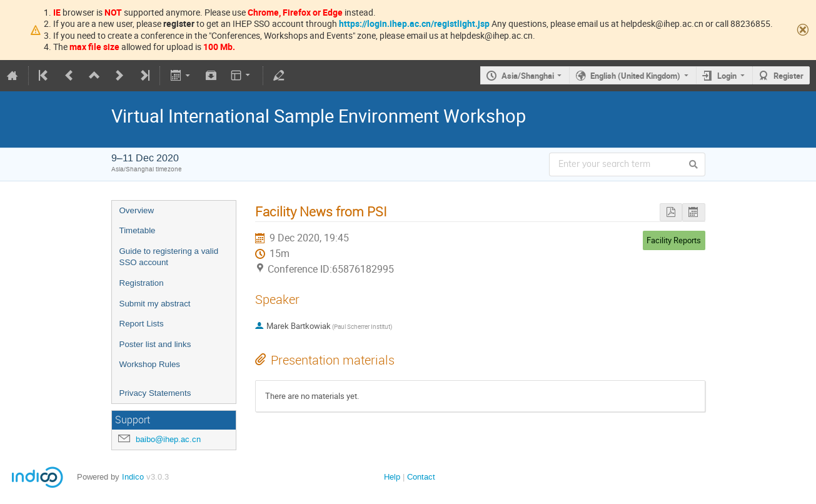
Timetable (138, 230)
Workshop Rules (150, 364)
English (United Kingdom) (635, 76)
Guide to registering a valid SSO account (169, 257)
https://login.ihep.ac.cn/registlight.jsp (414, 23)
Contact (421, 477)
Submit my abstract (155, 304)
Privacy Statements (155, 393)
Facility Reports (674, 240)
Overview (137, 210)
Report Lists (142, 324)
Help (392, 477)
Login (727, 76)
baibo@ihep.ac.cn (168, 439)
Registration (142, 283)
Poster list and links (155, 344)
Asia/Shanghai (528, 76)
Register (788, 76)
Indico (133, 477)
